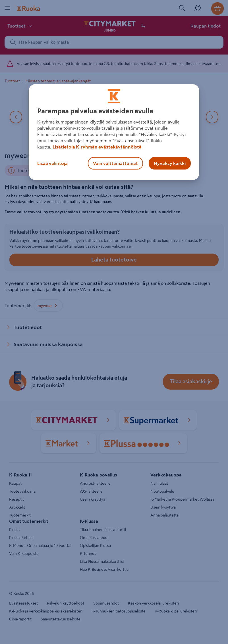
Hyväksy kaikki (170, 163)
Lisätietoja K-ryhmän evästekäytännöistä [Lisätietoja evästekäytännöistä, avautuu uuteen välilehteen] (97, 147)
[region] (114, 132)
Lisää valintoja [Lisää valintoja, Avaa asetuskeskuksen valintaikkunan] (52, 163)
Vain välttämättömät (115, 163)
